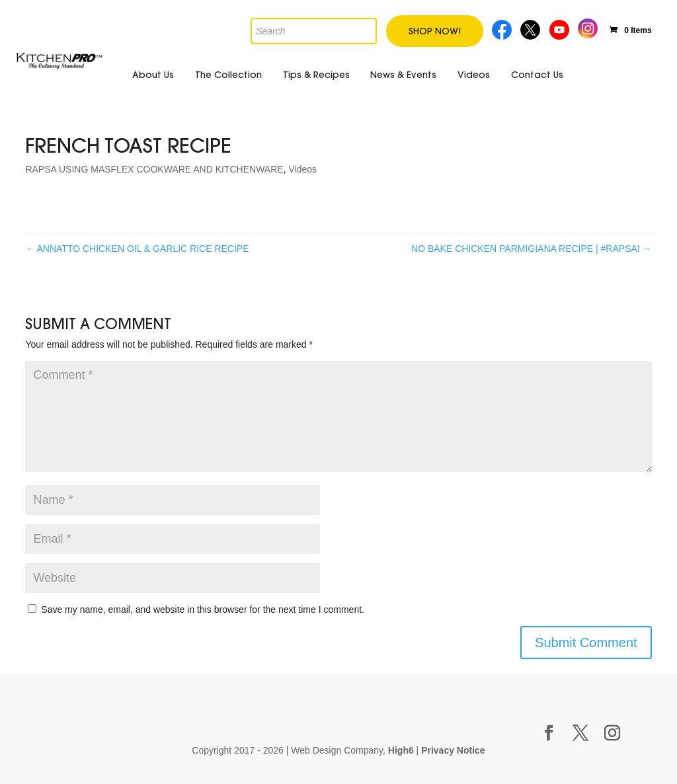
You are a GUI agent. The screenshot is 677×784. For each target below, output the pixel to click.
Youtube (561, 28)
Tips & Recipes (316, 75)
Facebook (502, 28)
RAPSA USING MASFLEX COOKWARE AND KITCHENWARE (154, 169)
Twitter (531, 28)
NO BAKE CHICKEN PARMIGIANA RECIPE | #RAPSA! (532, 249)
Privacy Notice (453, 750)
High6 (401, 750)
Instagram (588, 27)
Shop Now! (435, 31)
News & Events (403, 75)
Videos (474, 75)
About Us (153, 75)
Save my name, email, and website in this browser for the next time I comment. (203, 609)
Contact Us (537, 75)
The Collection (228, 75)
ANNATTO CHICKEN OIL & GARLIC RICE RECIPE (137, 249)
